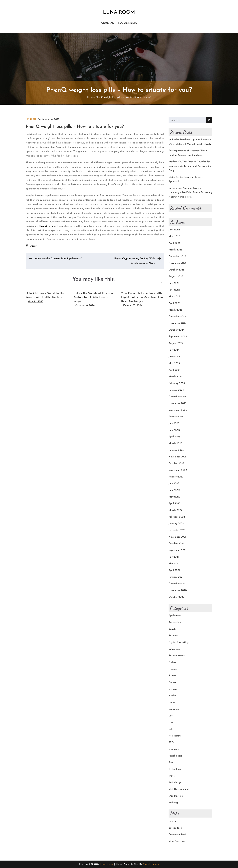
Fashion (173, 662)
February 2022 (177, 517)
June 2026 (174, 230)
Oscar (33, 246)
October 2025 (176, 270)
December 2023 (177, 397)
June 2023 (174, 430)
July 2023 (174, 423)
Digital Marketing (179, 642)
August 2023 (176, 417)
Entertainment (177, 656)
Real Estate (175, 736)
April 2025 (174, 303)
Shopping (174, 749)
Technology (175, 769)
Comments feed (177, 835)
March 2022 (175, 510)
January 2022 (176, 524)
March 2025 (175, 310)
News (172, 723)
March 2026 (175, 250)
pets (171, 729)
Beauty (172, 629)
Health (31, 119)
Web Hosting (176, 796)
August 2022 (176, 477)
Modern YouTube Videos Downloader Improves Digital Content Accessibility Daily (190, 166)
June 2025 (174, 290)
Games (172, 682)
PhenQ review (47, 226)
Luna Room (119, 12)
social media (127, 23)
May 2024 (174, 363)
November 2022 (178, 457)
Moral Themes (151, 864)
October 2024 (176, 330)
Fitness (172, 676)
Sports (172, 763)
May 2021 (174, 564)
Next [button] (161, 282)
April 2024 (174, 370)
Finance (173, 669)
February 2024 (177, 383)
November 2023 (177, 403)
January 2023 (176, 450)
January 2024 (176, 390)
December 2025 (177, 257)
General (108, 23)
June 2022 (174, 490)
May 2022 (174, 497)
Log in (172, 821)
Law (171, 716)
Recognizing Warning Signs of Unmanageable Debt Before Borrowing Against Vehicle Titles (190, 193)
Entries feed (175, 828)
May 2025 (174, 297)
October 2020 (176, 597)
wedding (173, 803)
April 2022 (174, 504)
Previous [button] (155, 282)
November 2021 (177, 537)
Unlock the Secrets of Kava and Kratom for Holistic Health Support (94, 297)
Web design (175, 783)
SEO (171, 743)
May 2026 (174, 236)
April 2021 (174, 570)
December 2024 (177, 317)
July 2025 (174, 283)
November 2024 (178, 323)
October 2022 (176, 464)
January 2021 (176, 577)
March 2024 (175, 377)
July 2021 (174, 557)
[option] (47, 296)
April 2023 (174, 437)
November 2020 (178, 590)
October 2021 (176, 544)
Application (175, 616)
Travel (172, 776)
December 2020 (177, 584)
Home (172, 702)
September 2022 (178, 470)
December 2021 (177, 530)
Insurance (174, 709)
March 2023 (175, 443)
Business (173, 636)
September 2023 (178, 410)
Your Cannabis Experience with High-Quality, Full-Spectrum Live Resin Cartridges (142, 297)
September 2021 (177, 550)
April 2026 (174, 243)
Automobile (175, 622)
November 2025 (177, 263)
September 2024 (178, 337)
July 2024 (174, 350)
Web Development (179, 789)
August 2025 (176, 277)
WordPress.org (177, 841)
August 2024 (176, 343)
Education (174, 649)
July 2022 (174, 484)
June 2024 (174, 357)
